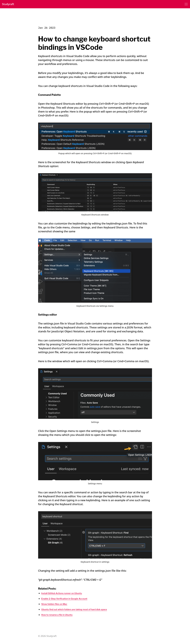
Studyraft (9, 5)
